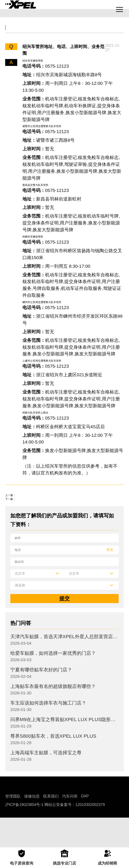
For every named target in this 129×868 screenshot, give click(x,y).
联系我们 (51, 826)
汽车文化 (83, 32)
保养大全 (59, 32)
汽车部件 (109, 32)
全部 (13, 32)
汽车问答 (70, 826)
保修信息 (32, 826)
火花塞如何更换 (23, 525)
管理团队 (13, 826)
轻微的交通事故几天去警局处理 (41, 511)
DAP (85, 826)
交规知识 (34, 32)
